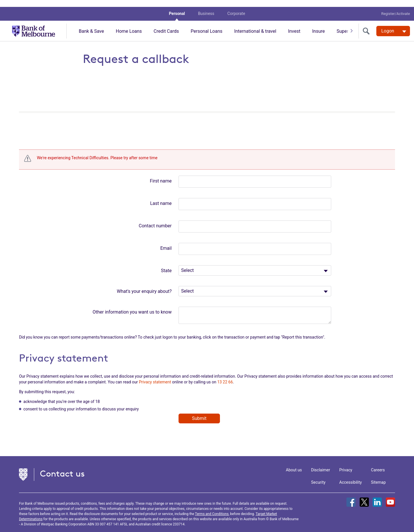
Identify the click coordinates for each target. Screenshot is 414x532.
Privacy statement (155, 375)
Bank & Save (91, 24)
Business (206, 7)
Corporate (236, 7)
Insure (319, 24)
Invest (294, 24)
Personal (177, 7)
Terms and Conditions (212, 507)
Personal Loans (206, 24)
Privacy (346, 463)
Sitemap (378, 475)
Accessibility (350, 475)
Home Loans (129, 24)
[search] (367, 24)
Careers (378, 463)
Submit (199, 411)
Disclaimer (321, 463)
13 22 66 (225, 375)
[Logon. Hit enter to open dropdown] (393, 24)
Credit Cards (166, 24)
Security (318, 475)
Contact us (62, 467)
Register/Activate (396, 7)
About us (294, 463)
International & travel (255, 24)
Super (343, 24)
